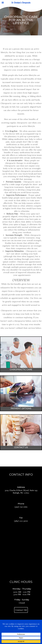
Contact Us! (21, 610)
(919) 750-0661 (21, 507)
